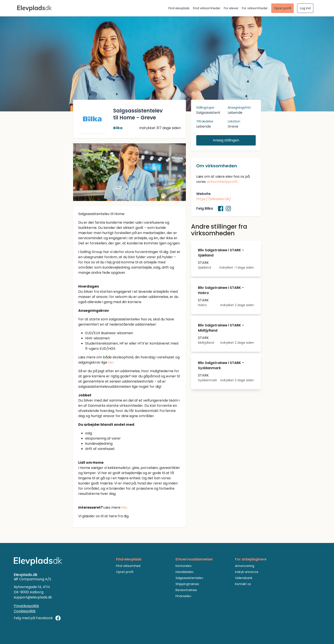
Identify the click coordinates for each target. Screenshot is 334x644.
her (111, 362)
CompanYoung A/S (35, 579)
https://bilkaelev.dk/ (214, 199)
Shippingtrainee (187, 584)
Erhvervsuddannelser (194, 559)
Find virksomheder (207, 8)
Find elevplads (179, 8)
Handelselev (185, 572)
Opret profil (282, 8)
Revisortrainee (186, 590)
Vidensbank (244, 578)
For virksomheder (255, 8)
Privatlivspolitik (26, 606)
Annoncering (245, 566)
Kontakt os (243, 584)
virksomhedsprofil (222, 182)
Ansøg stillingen (226, 140)
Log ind (305, 8)
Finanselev (183, 596)
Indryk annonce (247, 572)
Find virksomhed (128, 566)
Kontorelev (184, 566)
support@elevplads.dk (33, 597)
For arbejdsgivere (251, 559)
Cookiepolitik (25, 611)
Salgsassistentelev (189, 578)
